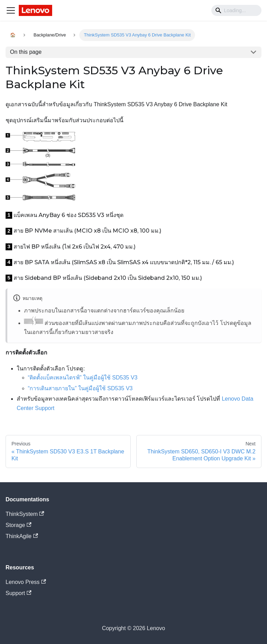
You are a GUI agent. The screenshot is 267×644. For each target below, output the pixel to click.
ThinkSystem (25, 514)
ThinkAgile (22, 536)
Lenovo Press (26, 582)
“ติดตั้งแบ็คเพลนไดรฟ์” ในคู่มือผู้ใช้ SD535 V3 (83, 378)
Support (18, 593)
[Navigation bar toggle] (11, 10)
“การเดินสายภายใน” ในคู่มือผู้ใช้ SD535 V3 (80, 388)
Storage (18, 525)
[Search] (236, 10)
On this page (26, 52)
